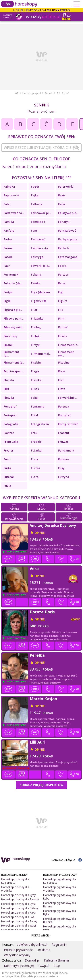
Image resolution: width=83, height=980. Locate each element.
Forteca (64, 406)
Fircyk (35, 345)
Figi (61, 292)
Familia (9, 222)
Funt (7, 459)
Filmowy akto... (14, 327)
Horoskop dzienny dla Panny (19, 921)
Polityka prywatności (19, 950)
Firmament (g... (11, 354)
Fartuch (64, 248)
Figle (7, 301)
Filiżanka (37, 318)
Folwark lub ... (68, 398)
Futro (35, 477)
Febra (62, 266)
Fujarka (36, 450)
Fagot (35, 186)
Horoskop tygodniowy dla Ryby (60, 897)
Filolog (36, 327)
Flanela (9, 380)
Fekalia (36, 274)
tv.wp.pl (44, 966)
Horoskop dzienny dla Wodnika (15, 889)
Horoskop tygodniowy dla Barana (60, 905)
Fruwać (63, 442)
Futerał (9, 477)
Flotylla (9, 398)
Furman (64, 459)
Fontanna (38, 406)
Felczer (63, 274)
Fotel (35, 415)
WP (17, 93)
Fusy (61, 468)
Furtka (36, 468)
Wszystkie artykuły (17, 955)
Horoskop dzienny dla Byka (18, 904)
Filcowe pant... (14, 318)
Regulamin (59, 944)
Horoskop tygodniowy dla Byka (60, 913)
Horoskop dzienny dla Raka (18, 913)
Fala (7, 204)
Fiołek (35, 336)
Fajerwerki (66, 186)
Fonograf (10, 406)
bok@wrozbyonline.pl (32, 944)
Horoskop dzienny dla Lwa (18, 917)
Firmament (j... (41, 354)
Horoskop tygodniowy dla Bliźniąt (60, 921)
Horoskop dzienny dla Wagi (18, 926)
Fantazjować (67, 230)
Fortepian (10, 415)
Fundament (66, 450)
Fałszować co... (14, 213)
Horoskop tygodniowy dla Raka (60, 928)
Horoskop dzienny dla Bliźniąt (20, 908)
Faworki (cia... (41, 266)
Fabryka (9, 186)
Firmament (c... (69, 345)
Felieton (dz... (13, 283)
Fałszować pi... (41, 213)
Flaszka (36, 380)
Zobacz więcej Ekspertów (41, 785)
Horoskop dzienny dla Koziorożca (15, 881)
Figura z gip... (13, 310)
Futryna (64, 477)
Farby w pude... (69, 239)
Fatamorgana (68, 257)
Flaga (35, 371)
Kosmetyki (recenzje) (19, 966)
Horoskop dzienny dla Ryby (18, 895)
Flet (61, 380)
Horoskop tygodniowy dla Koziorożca (60, 881)
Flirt (6, 389)
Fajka (35, 195)
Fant (34, 230)
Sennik (49, 93)
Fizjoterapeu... (14, 371)
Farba (8, 239)
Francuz (64, 433)
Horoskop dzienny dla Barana (20, 899)
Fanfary (9, 230)
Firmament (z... (14, 362)
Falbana (37, 204)
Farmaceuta (40, 248)
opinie (40, 533)
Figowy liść (39, 301)
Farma (8, 248)
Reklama (44, 950)
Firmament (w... (66, 354)
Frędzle (36, 442)
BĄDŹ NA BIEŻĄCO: (67, 860)
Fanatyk (64, 222)
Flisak (35, 389)
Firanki (8, 345)
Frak (34, 433)
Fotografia (11, 424)
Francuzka (11, 442)
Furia (35, 459)
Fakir (62, 195)
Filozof (63, 327)
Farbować (38, 239)
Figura (63, 301)
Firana (63, 336)
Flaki (62, 371)
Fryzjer (9, 450)
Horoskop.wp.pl (32, 93)
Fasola (8, 257)
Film (61, 318)
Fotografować (68, 424)
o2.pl (57, 966)
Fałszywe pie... (68, 213)
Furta (7, 468)
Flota (62, 389)
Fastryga (37, 257)
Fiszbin (36, 362)
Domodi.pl (32, 960)
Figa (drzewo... (41, 292)
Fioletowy (10, 336)
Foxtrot (9, 433)
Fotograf (64, 415)
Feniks (35, 283)
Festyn (8, 292)
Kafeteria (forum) (56, 960)
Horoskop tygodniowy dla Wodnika (60, 889)
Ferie (62, 283)
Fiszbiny (64, 362)
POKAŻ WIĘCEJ (41, 935)
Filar (34, 310)
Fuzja (7, 486)
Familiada (38, 222)
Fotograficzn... (41, 424)
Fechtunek (11, 274)
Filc (61, 310)
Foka (34, 398)
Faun (7, 266)
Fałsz (62, 204)
